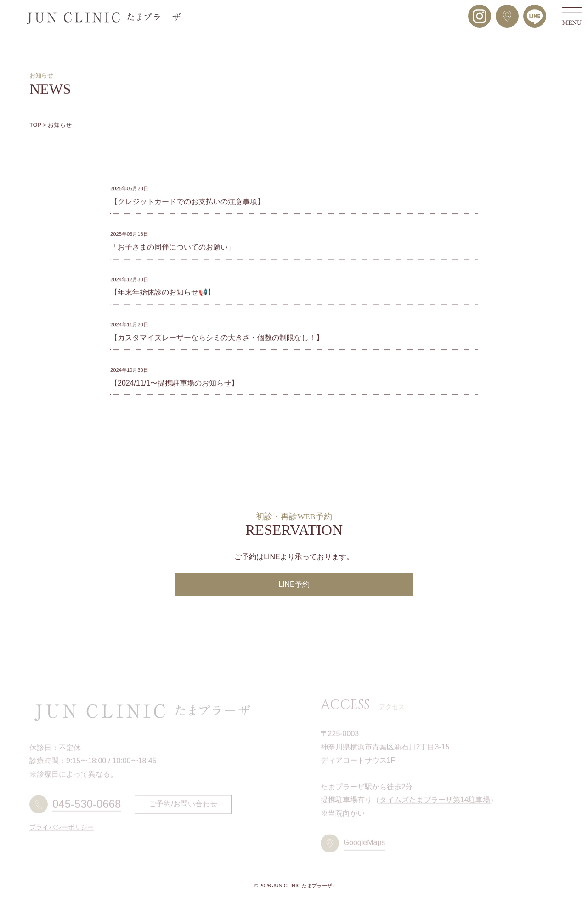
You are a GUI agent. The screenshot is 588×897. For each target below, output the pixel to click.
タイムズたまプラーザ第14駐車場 (435, 802)
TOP (35, 125)
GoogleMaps (365, 845)
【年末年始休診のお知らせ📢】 (163, 293)
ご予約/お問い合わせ (183, 806)
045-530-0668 (87, 806)
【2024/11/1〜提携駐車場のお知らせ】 (174, 383)
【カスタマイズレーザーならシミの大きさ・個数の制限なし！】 (217, 338)
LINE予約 (294, 584)
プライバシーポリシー (62, 829)
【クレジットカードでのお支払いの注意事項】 (187, 202)
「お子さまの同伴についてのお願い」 (173, 247)
